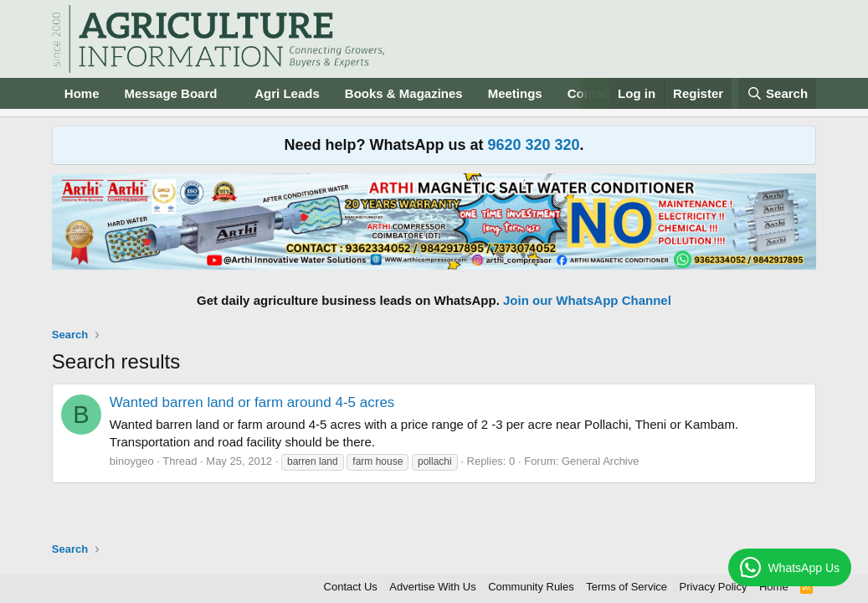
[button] (230, 93)
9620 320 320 (533, 145)
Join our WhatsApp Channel (587, 300)
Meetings (515, 93)
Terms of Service (627, 587)
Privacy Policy (714, 587)
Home (82, 93)
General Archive (601, 461)
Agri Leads (287, 93)
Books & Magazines (404, 93)
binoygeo (132, 461)
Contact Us (351, 587)
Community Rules (531, 587)
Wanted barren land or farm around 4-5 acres (252, 402)
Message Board (171, 93)
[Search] (778, 93)
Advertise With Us (432, 587)
